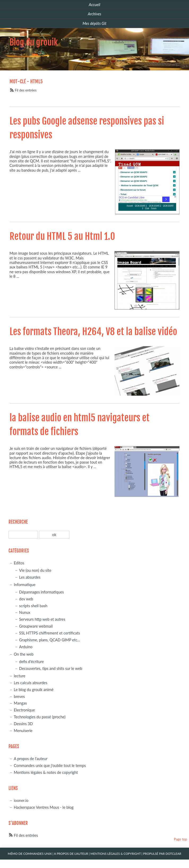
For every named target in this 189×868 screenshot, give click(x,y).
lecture (20, 676)
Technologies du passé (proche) (40, 717)
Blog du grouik (34, 42)
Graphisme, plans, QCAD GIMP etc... (50, 640)
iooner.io (21, 800)
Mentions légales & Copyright (116, 854)
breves (19, 696)
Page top (181, 839)
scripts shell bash (33, 606)
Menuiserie (23, 731)
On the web (24, 654)
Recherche (18, 522)
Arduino (26, 647)
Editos (19, 563)
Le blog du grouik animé (34, 690)
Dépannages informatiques (41, 592)
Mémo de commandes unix (30, 854)
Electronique (24, 710)
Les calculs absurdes (30, 683)
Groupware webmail (36, 626)
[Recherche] (23, 535)
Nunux (25, 612)
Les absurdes (30, 577)
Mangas (20, 703)
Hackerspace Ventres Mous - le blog (44, 807)
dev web (26, 599)
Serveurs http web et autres (42, 619)
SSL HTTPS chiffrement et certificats (49, 633)
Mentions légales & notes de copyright (46, 772)
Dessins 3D (23, 724)
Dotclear (173, 854)
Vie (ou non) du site (35, 570)
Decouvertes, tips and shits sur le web (51, 668)
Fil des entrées (26, 90)
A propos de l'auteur (31, 759)
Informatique (25, 585)
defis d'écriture (31, 662)
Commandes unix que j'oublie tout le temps (50, 766)
